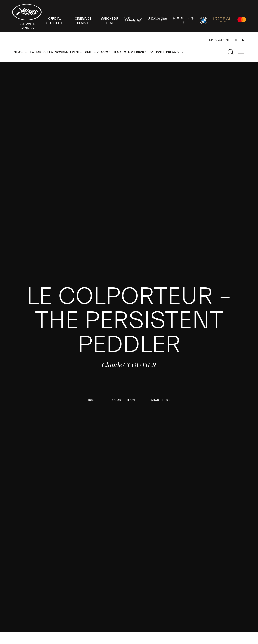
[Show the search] (231, 52)
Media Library (135, 52)
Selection (33, 52)
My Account (219, 40)
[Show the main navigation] (241, 52)
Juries (48, 52)
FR (235, 40)
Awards (61, 52)
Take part (156, 52)
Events (76, 52)
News (18, 52)
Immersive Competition (103, 52)
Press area (175, 52)
